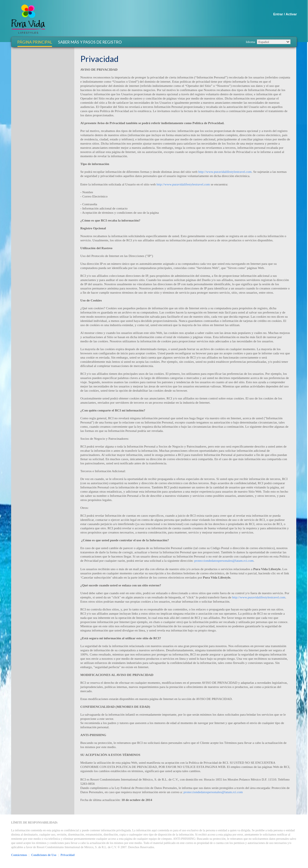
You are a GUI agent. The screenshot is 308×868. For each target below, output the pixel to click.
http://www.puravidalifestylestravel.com (225, 172)
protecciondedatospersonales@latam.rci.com (224, 561)
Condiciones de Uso (44, 855)
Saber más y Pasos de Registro (90, 42)
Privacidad (68, 855)
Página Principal (35, 42)
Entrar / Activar (285, 14)
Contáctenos (19, 855)
